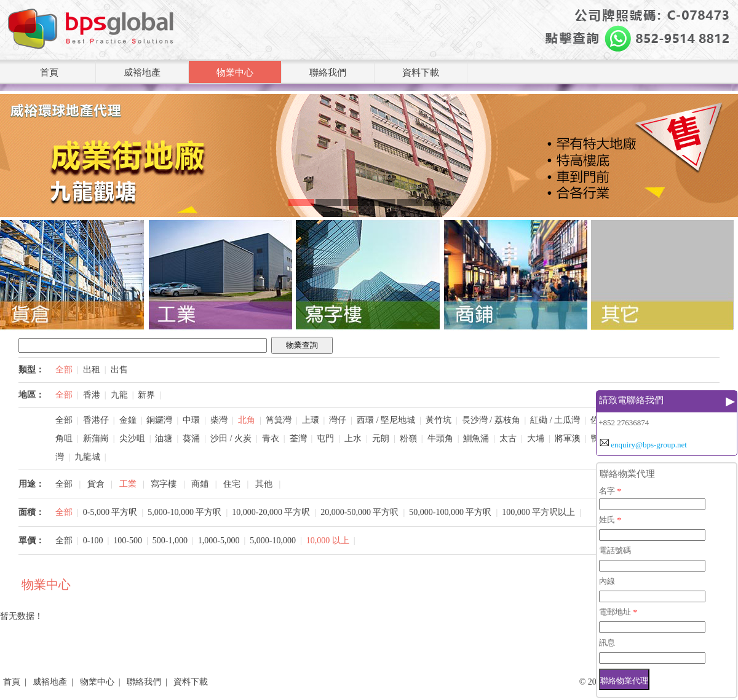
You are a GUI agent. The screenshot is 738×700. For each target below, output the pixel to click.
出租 (92, 370)
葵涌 (191, 438)
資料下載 (421, 73)
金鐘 (128, 420)
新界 (146, 395)
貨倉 (96, 484)
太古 (508, 438)
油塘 (164, 438)
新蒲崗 (96, 438)
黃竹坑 (438, 420)
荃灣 (298, 438)
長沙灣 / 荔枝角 (491, 420)
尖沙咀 (132, 438)
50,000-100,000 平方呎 (450, 512)
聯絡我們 (328, 73)
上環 (311, 420)
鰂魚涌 (476, 438)
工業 (128, 484)
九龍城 (87, 457)
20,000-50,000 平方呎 (359, 512)
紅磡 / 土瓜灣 (555, 420)
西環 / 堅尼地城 (386, 420)
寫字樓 (164, 484)
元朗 (381, 438)
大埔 (536, 438)
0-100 (93, 541)
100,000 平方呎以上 (538, 512)
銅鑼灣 (159, 420)
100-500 (128, 541)
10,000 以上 (328, 541)
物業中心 (235, 73)
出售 (119, 370)
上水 (353, 438)
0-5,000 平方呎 (110, 512)
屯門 (325, 438)
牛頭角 (440, 438)
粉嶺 (408, 438)
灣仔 (338, 420)
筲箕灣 (279, 420)
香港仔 (96, 420)
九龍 (119, 395)
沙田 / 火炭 (231, 438)
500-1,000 (170, 541)
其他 (264, 484)
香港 (92, 395)
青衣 (271, 438)
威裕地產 (142, 73)
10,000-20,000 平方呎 (271, 512)
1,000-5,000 (219, 541)
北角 (247, 420)
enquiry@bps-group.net (649, 445)
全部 (64, 370)
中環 (191, 420)
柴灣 (219, 420)
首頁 (49, 73)
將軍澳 (568, 438)
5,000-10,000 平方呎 (184, 512)
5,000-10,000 (273, 541)
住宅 (232, 484)
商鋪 (200, 484)
